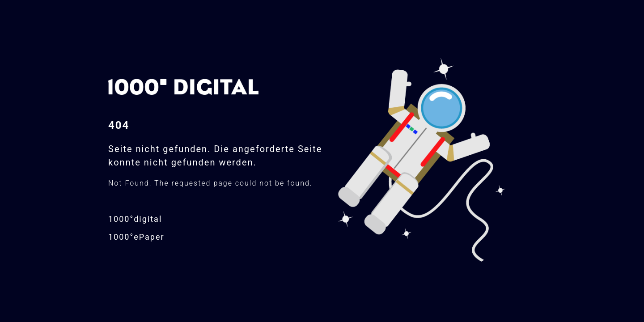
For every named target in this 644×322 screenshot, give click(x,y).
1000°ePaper (136, 237)
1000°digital (135, 219)
